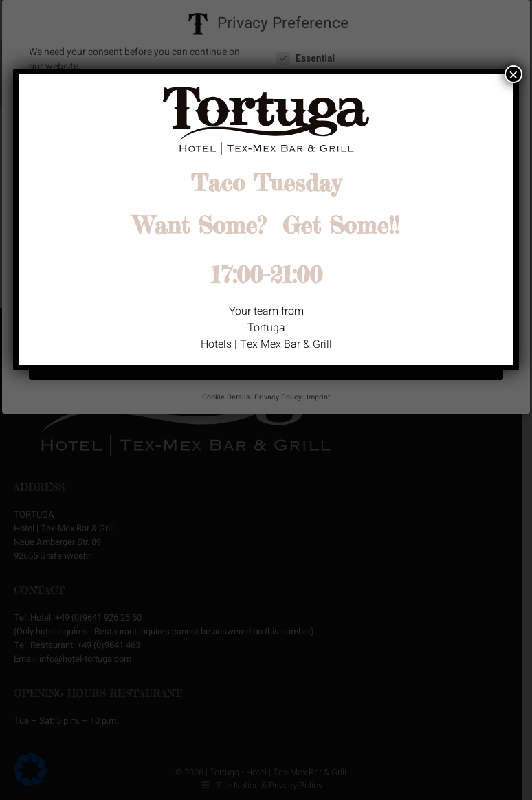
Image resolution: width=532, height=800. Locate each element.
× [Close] (513, 74)
